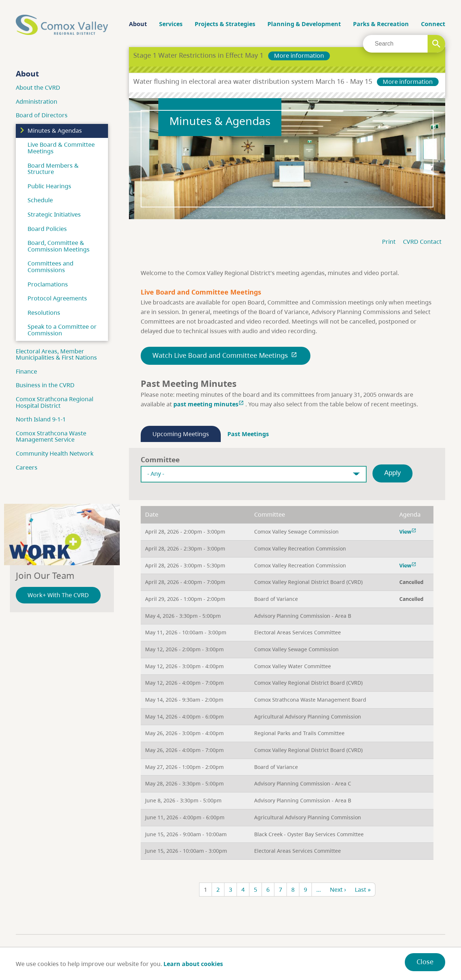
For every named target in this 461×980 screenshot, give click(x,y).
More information (299, 56)
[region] (287, 683)
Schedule (40, 200)
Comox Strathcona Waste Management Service (51, 436)
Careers (27, 467)
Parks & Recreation (381, 24)
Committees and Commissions (51, 267)
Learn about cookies (193, 964)
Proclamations (48, 284)
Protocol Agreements (57, 298)
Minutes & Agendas (55, 131)
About (138, 24)
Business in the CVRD (45, 385)
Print (389, 242)
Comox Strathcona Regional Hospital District (55, 402)
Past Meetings (248, 434)
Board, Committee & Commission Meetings (59, 246)
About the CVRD (38, 88)
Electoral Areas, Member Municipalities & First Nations (56, 354)
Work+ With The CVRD (58, 595)
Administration (37, 101)
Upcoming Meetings (181, 434)
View (408, 532)
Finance (26, 371)
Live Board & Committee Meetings (61, 148)
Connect (433, 24)
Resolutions (44, 313)
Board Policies (47, 229)
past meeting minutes (209, 404)
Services (171, 24)
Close (425, 962)
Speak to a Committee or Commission (62, 330)
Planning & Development (304, 24)
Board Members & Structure (53, 169)
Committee (160, 459)
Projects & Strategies (225, 24)
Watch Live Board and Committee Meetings (226, 355)
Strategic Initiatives (54, 214)
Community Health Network (55, 453)
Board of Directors (42, 115)
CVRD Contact (422, 242)
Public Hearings (49, 186)
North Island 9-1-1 (41, 419)
